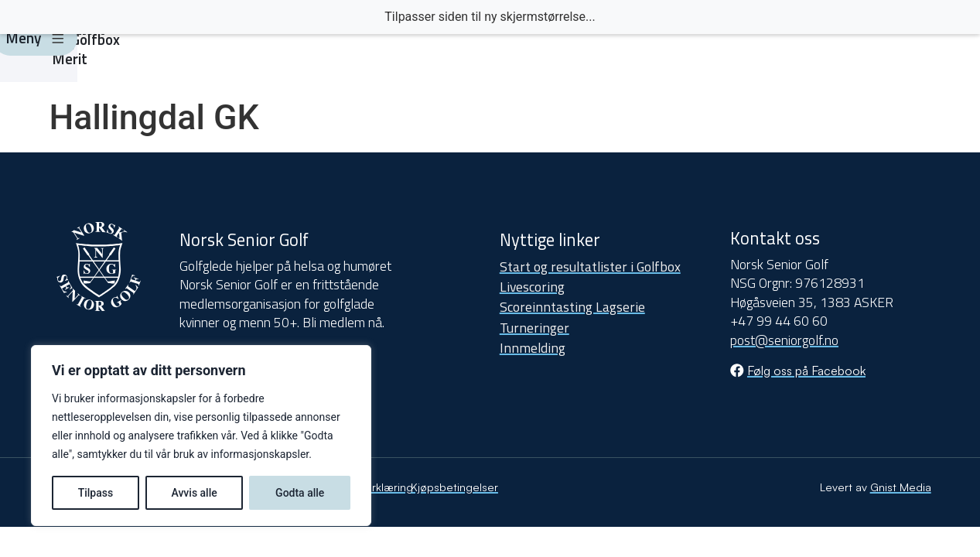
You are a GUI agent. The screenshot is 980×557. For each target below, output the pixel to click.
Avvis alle (194, 493)
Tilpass (96, 493)
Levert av (876, 487)
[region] (201, 436)
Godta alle (300, 493)
